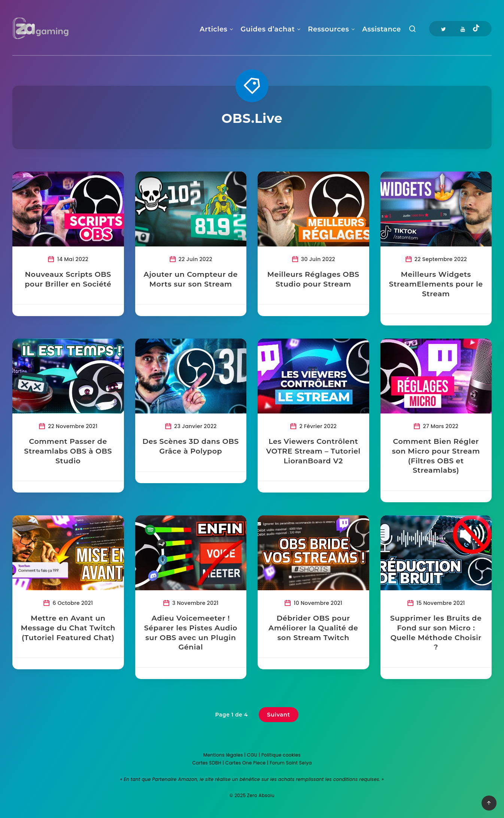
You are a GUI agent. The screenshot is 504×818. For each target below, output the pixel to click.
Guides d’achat (268, 29)
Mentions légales (223, 755)
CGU (252, 755)
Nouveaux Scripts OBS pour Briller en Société (68, 279)
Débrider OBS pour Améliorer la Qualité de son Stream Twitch (313, 628)
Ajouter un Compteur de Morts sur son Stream (191, 279)
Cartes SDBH (207, 763)
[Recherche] (412, 31)
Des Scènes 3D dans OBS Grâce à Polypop (191, 446)
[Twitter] (444, 29)
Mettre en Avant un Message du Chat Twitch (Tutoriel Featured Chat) (68, 628)
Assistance (381, 29)
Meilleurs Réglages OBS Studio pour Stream (313, 279)
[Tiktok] (476, 29)
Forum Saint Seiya (291, 763)
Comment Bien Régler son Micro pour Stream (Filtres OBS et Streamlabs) (436, 456)
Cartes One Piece (246, 763)
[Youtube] (463, 29)
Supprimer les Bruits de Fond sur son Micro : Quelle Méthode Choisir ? (436, 633)
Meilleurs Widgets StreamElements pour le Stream (436, 284)
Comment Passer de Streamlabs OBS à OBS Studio (68, 451)
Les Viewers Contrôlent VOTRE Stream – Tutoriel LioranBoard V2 (313, 451)
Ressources (328, 29)
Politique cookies (281, 755)
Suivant (279, 714)
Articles (213, 29)
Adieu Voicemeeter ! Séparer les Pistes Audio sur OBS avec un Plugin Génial (191, 633)
